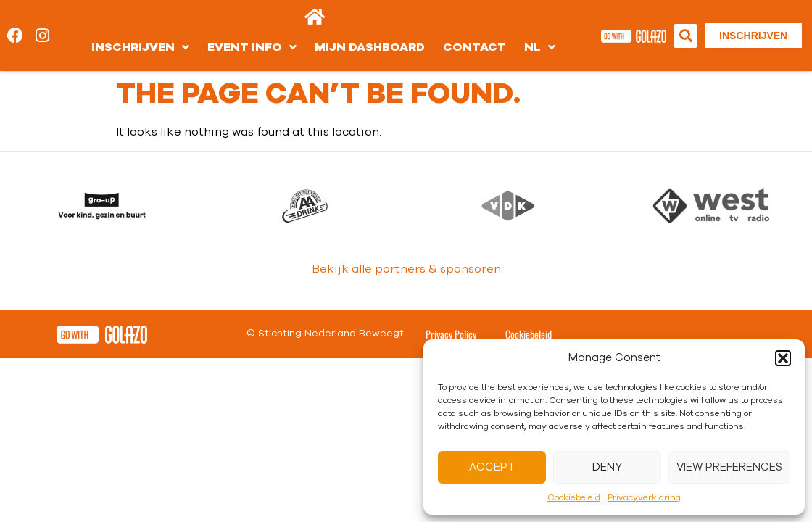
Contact (475, 47)
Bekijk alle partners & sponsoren (406, 249)
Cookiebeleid (574, 497)
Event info (252, 47)
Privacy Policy (451, 314)
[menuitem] (540, 47)
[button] (783, 358)
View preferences (729, 467)
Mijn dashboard (370, 47)
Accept (492, 467)
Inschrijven (140, 47)
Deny (607, 467)
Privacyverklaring (644, 497)
